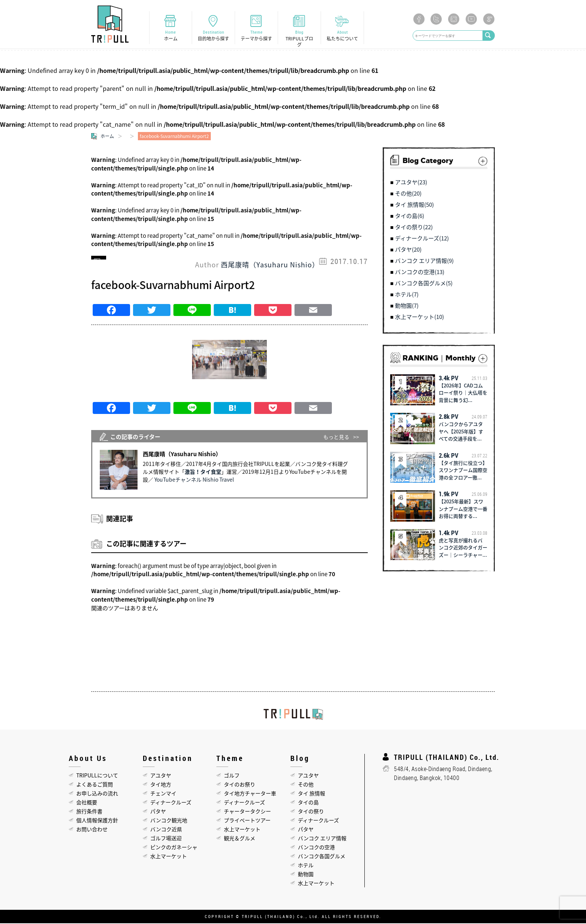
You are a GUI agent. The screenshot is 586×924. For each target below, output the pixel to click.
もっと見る (336, 438)
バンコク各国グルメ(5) (424, 284)
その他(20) (408, 194)
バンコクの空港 (316, 848)
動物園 (306, 875)
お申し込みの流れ (97, 794)
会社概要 (87, 803)
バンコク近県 (166, 830)
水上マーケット (169, 857)
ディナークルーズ (171, 803)
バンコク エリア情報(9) (424, 262)
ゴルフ (232, 776)
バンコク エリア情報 (322, 839)
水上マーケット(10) (420, 318)
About (342, 36)
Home (171, 36)
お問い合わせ (92, 830)
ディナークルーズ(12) (422, 239)
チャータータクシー (247, 812)
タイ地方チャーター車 (250, 794)
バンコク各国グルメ (322, 857)
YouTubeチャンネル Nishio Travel (194, 480)
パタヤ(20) (408, 251)
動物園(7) (407, 307)
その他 (306, 785)
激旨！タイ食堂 (203, 472)
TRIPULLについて (97, 776)
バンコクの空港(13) (420, 273)
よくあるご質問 (95, 785)
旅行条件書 (89, 812)
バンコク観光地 (169, 821)
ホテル (306, 866)
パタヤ (158, 812)
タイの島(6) (410, 217)
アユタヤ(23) (411, 183)
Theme (256, 36)
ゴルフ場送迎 (166, 839)
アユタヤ (161, 776)
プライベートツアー (247, 821)
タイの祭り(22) (414, 228)
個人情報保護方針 (97, 821)
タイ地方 (161, 785)
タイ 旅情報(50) (414, 206)
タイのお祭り (240, 785)
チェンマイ (163, 794)
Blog (299, 39)
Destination (213, 36)
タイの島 (308, 803)
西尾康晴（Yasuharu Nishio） (270, 265)
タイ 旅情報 (311, 794)
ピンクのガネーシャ (174, 848)
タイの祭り (311, 812)
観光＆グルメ (240, 839)
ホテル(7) (407, 295)
